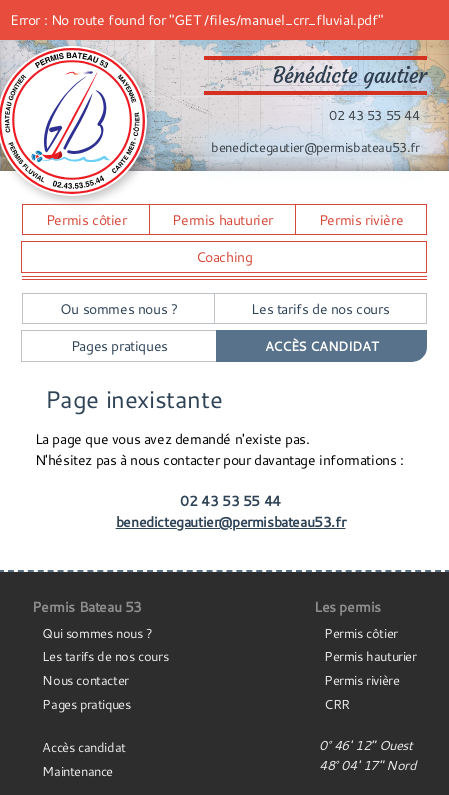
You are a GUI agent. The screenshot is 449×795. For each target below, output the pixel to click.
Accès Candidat (321, 346)
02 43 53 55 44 (374, 115)
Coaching (224, 256)
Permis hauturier (222, 219)
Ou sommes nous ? (119, 308)
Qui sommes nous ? (97, 633)
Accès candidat (83, 747)
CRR (337, 704)
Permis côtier (86, 219)
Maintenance (77, 771)
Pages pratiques (119, 345)
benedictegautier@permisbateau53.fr (315, 147)
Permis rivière (361, 219)
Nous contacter (85, 680)
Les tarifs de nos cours (320, 308)
